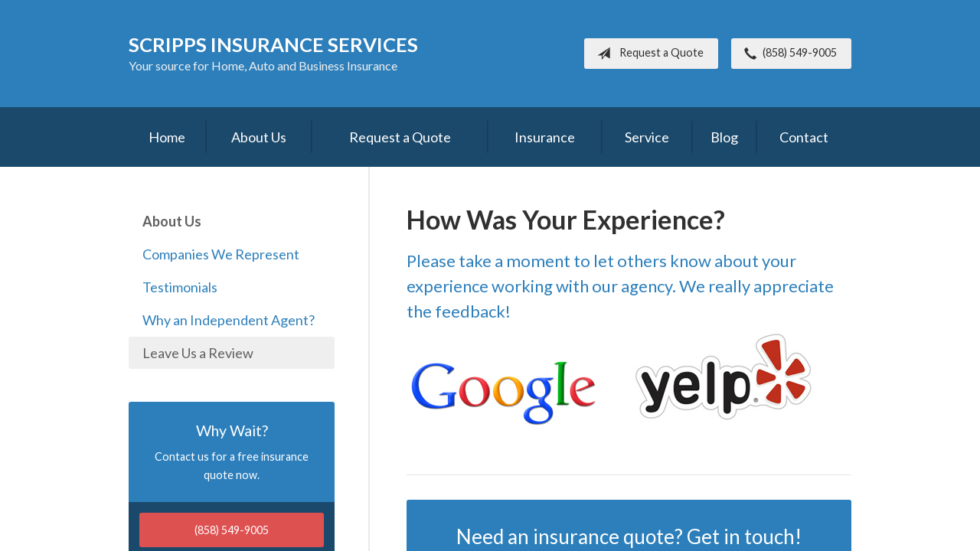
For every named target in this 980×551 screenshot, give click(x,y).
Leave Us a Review (198, 353)
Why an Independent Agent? (229, 320)
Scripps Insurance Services (273, 44)
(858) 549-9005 (787, 54)
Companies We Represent (221, 254)
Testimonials (180, 287)
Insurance (545, 137)
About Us (259, 137)
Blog (724, 137)
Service (647, 137)
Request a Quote (647, 54)
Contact (804, 137)
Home (167, 137)
